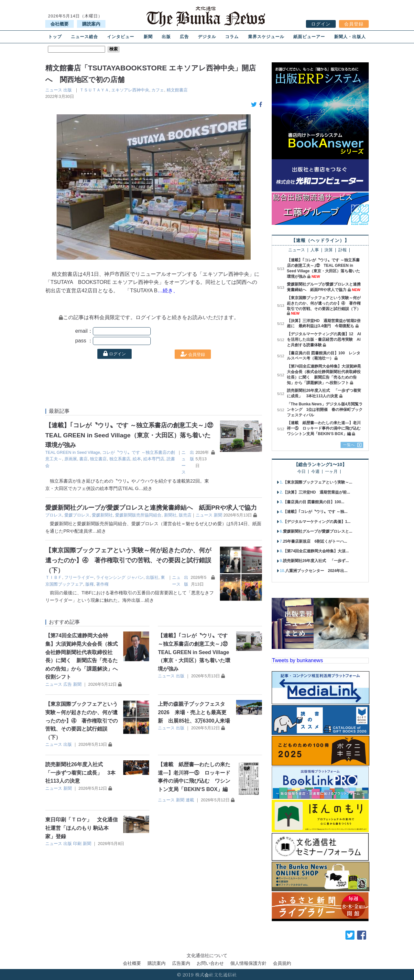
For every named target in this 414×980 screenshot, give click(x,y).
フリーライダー (79, 577)
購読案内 (91, 24)
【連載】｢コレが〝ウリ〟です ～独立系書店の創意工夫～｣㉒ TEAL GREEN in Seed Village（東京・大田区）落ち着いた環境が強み (132, 435)
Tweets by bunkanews (297, 660)
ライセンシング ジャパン (120, 577)
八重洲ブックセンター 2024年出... (316, 571)
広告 (184, 37)
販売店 (185, 515)
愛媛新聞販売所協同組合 (138, 515)
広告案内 (181, 963)
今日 (301, 472)
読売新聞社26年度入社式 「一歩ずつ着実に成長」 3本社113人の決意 (80, 773)
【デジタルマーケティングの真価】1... (317, 522)
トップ (55, 37)
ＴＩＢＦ (54, 577)
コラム (232, 37)
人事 (315, 250)
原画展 (71, 459)
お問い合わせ (210, 963)
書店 (83, 459)
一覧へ (349, 445)
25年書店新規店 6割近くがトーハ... (315, 541)
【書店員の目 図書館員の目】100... (314, 502)
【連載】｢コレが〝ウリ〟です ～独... (315, 512)
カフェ (158, 90)
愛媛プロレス (77, 515)
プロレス (54, 515)
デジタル (207, 37)
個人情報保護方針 (248, 963)
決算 (329, 250)
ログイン (321, 24)
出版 (166, 37)
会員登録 (354, 24)
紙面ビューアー (309, 37)
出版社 (152, 577)
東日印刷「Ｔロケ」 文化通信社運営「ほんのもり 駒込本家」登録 (82, 828)
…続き (146, 488)
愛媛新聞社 (102, 515)
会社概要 (60, 24)
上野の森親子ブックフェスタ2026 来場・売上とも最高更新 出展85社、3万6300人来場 (194, 712)
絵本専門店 (154, 459)
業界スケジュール (266, 37)
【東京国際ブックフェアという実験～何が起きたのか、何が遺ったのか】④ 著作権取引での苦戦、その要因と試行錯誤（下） (128, 560)
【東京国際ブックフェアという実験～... (318, 482)
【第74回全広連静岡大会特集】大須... (316, 551)
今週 (315, 472)
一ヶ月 (331, 472)
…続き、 (168, 291)
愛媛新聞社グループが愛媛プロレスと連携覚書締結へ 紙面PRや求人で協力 (151, 508)
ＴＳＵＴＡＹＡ (94, 90)
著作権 (102, 584)
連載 (190, 800)
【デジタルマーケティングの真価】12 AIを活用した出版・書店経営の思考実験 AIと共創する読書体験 (324, 339)
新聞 (148, 37)
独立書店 (98, 459)
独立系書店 (120, 459)
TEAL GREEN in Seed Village (73, 452)
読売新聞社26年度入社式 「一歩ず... (316, 561)
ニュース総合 (84, 37)
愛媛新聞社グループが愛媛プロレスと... (318, 531)
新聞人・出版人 (350, 37)
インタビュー (121, 37)
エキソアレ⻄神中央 (130, 90)
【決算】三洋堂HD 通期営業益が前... (316, 492)
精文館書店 (177, 90)
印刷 (77, 844)
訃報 (343, 250)
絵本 (137, 459)
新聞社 (170, 515)
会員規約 (282, 963)
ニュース (54, 90)
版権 (90, 584)
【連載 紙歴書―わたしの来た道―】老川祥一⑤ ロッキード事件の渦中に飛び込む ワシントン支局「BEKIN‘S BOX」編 (326, 428)
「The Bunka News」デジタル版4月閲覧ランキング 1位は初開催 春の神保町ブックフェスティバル (325, 410)
